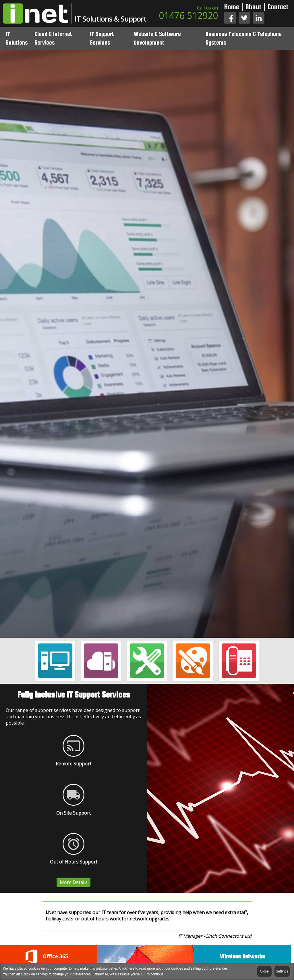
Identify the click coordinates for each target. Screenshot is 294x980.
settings (42, 974)
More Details (74, 882)
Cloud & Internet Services (53, 38)
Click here (127, 968)
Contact (278, 7)
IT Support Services (102, 38)
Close (265, 971)
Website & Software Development (157, 38)
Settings (282, 971)
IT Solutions (17, 38)
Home (232, 7)
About (253, 7)
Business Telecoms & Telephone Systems (244, 38)
